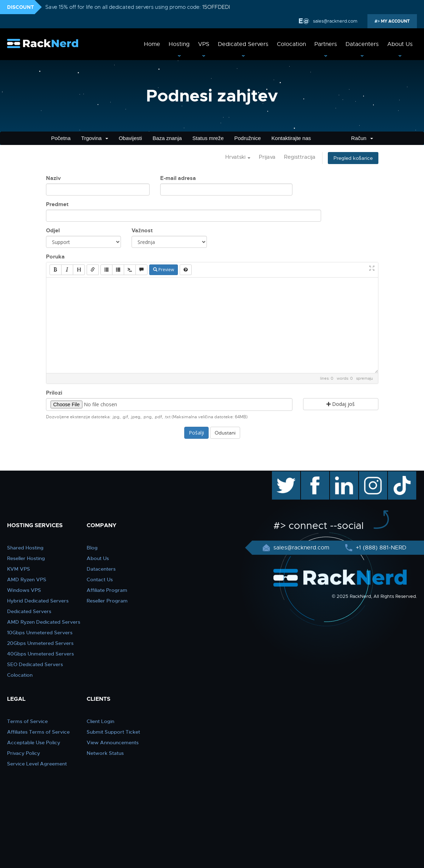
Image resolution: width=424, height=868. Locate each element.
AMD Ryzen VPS (27, 579)
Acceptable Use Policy (34, 742)
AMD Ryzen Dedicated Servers (44, 622)
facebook (314, 475)
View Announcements (113, 742)
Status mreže (208, 138)
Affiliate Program (107, 590)
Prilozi (54, 393)
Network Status (105, 753)
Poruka (55, 257)
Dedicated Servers (243, 44)
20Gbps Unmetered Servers (40, 643)
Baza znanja (167, 138)
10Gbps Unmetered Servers (40, 633)
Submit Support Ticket (113, 732)
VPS (204, 44)
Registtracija (300, 157)
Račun (362, 138)
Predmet (57, 204)
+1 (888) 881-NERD (380, 548)
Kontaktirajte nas (291, 138)
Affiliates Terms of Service (38, 732)
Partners (326, 44)
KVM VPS (19, 569)
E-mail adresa (178, 178)
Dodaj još (341, 404)
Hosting (179, 44)
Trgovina (95, 138)
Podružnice (247, 138)
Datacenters (362, 44)
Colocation (291, 44)
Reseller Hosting (26, 558)
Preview (164, 270)
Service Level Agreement (37, 764)
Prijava (267, 157)
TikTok (397, 475)
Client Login (100, 721)
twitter (281, 475)
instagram (372, 475)
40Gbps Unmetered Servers (40, 654)
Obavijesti (130, 138)
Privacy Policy (24, 753)
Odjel (53, 231)
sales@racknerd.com (335, 21)
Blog (92, 548)
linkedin (340, 475)
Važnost (142, 231)
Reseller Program (107, 601)
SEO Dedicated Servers (35, 664)
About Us (400, 44)
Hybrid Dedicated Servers (38, 601)
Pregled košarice (353, 158)
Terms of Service (27, 721)
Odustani (225, 433)
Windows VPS (24, 590)
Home (152, 44)
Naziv (53, 178)
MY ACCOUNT (395, 21)
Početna (61, 138)
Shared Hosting (25, 548)
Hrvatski (238, 157)
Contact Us (100, 579)
